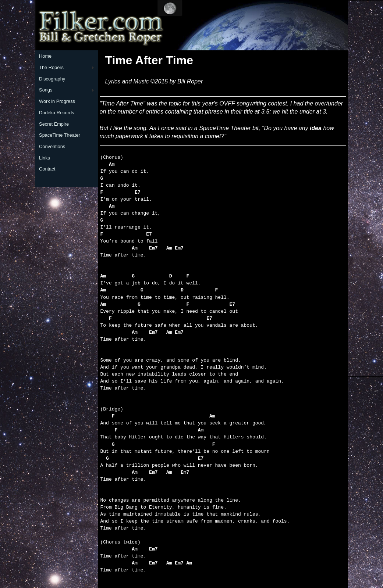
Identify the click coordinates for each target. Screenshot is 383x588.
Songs (46, 90)
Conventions (52, 146)
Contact (47, 169)
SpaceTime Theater (60, 135)
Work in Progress (57, 101)
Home (45, 56)
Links (45, 158)
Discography (52, 79)
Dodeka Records (56, 113)
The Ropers (51, 67)
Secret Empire (54, 124)
